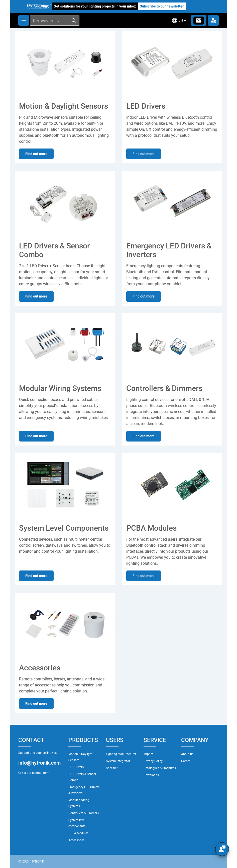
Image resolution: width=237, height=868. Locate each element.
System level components (77, 823)
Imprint (148, 754)
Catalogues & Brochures (160, 768)
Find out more (36, 154)
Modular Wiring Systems (79, 803)
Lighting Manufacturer (121, 754)
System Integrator (118, 761)
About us (187, 754)
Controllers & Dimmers (84, 813)
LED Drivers (76, 767)
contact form (41, 773)
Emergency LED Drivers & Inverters (84, 790)
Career (186, 761)
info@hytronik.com (39, 763)
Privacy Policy (153, 761)
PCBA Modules (78, 833)
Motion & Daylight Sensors (80, 757)
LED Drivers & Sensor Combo (82, 777)
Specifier (112, 768)
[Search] (74, 21)
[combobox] (49, 21)
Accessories (76, 840)
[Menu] (24, 20)
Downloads (151, 775)
